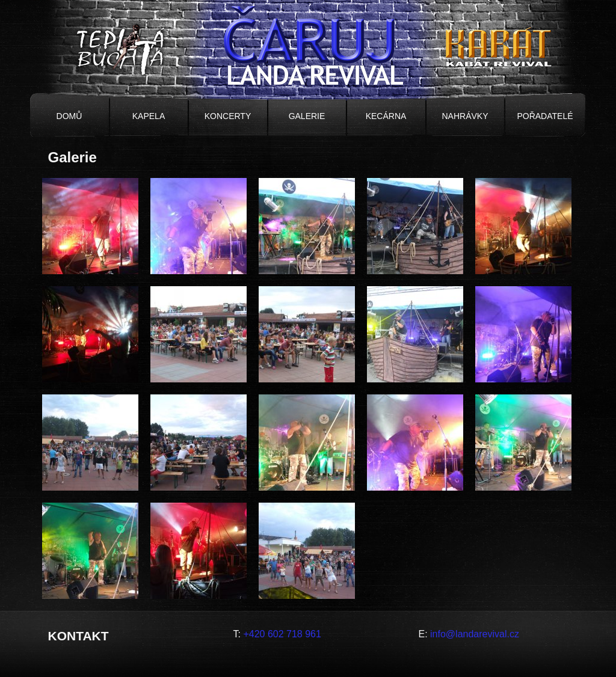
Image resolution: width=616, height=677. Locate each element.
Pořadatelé (545, 116)
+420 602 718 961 (282, 634)
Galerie (307, 116)
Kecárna (386, 116)
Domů (69, 116)
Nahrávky (465, 116)
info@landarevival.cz (475, 634)
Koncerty (228, 116)
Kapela (149, 116)
